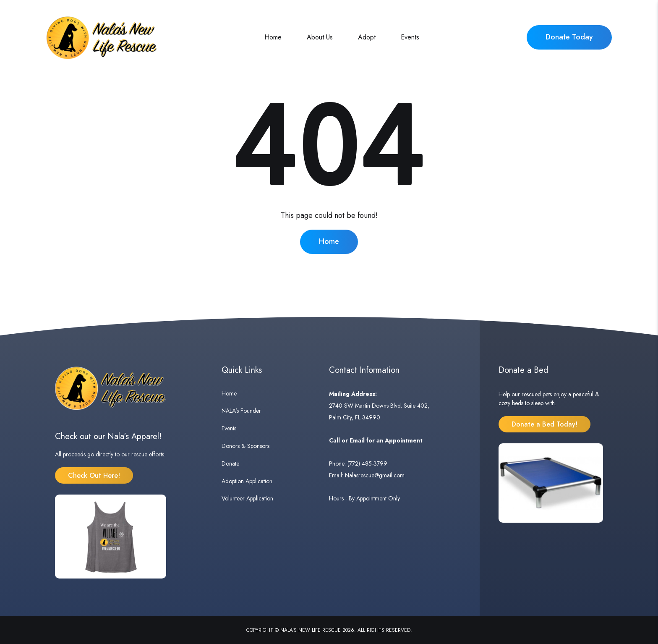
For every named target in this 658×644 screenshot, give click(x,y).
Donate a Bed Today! (544, 424)
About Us (320, 37)
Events (410, 37)
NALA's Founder (241, 411)
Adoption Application (247, 481)
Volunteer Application (247, 498)
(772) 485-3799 (367, 463)
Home (273, 37)
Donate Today (569, 37)
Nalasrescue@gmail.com (375, 475)
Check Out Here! (94, 475)
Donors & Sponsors (245, 446)
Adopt (367, 37)
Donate (230, 463)
